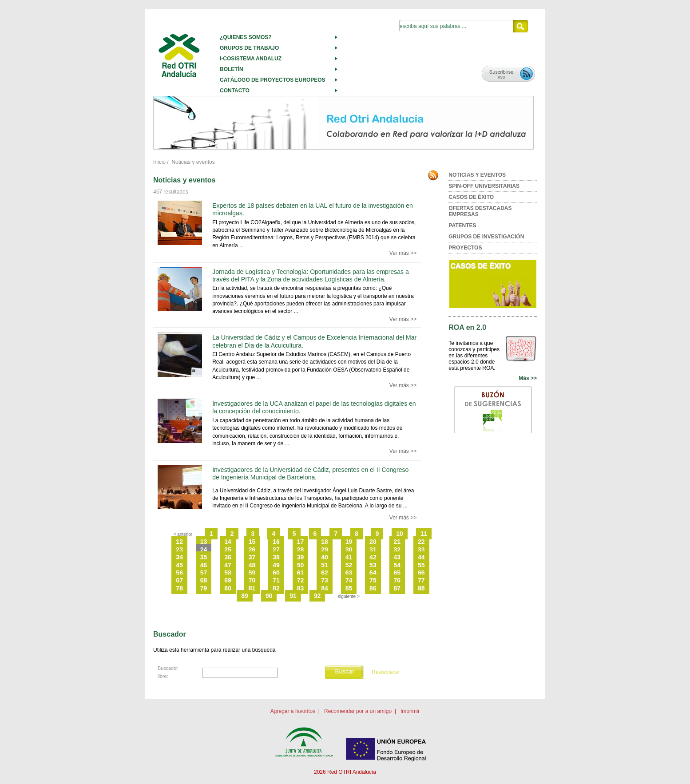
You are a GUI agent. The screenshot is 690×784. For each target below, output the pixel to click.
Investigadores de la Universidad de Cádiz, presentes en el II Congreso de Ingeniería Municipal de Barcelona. (310, 473)
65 (397, 573)
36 (228, 557)
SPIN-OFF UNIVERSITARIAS (484, 186)
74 (349, 580)
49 (276, 565)
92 (317, 596)
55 (421, 565)
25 (228, 550)
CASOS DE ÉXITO (471, 197)
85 (349, 588)
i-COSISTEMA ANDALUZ (251, 59)
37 (252, 557)
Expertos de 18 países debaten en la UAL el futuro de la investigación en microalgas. (313, 209)
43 (397, 557)
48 (252, 565)
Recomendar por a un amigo (358, 711)
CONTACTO (235, 91)
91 (293, 596)
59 (252, 573)
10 (400, 534)
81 (252, 588)
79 (204, 588)
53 (373, 565)
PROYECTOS (465, 248)
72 (301, 580)
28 (301, 550)
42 (373, 557)
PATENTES (462, 226)
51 (325, 565)
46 (204, 565)
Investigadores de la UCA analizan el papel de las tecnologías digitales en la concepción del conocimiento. (314, 407)
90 (269, 596)
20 (373, 542)
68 (204, 580)
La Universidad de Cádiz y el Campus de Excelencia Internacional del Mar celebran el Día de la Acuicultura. (314, 341)
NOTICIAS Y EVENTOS (477, 175)
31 (373, 550)
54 (397, 565)
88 (421, 588)
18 (325, 542)
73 (325, 580)
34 (179, 557)
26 (252, 550)
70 (252, 580)
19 (349, 542)
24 (204, 550)
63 (349, 573)
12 (179, 542)
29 (325, 550)
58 (228, 573)
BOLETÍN (232, 69)
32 (397, 550)
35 (204, 557)
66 (421, 573)
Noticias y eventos (193, 162)
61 (301, 573)
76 (397, 580)
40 (325, 557)
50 (301, 565)
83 (301, 588)
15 (252, 542)
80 (228, 588)
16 (276, 542)
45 (179, 565)
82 (276, 588)
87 (397, 588)
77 (421, 580)
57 (204, 573)
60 (276, 573)
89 (245, 596)
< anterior (183, 534)
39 (301, 557)
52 (349, 565)
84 (325, 588)
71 (276, 580)
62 (325, 573)
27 (276, 550)
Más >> (528, 378)
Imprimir (410, 711)
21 (397, 542)
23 (179, 550)
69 (228, 580)
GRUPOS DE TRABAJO (249, 48)
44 (421, 557)
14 (228, 542)
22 (421, 542)
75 (373, 580)
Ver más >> (403, 253)
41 (349, 557)
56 (179, 573)
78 (179, 588)
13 (204, 542)
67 (179, 580)
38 (276, 557)
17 (301, 542)
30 (349, 550)
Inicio (159, 162)
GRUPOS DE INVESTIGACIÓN (486, 237)
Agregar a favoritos (293, 711)
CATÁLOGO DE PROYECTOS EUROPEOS (273, 80)
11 (424, 534)
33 (421, 550)
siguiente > (349, 596)
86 (373, 588)
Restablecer (386, 672)
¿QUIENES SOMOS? (246, 37)
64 (373, 573)
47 (228, 565)
